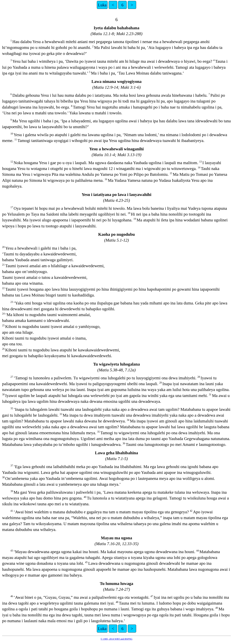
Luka (102, 5)
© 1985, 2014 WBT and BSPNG (117, 639)
